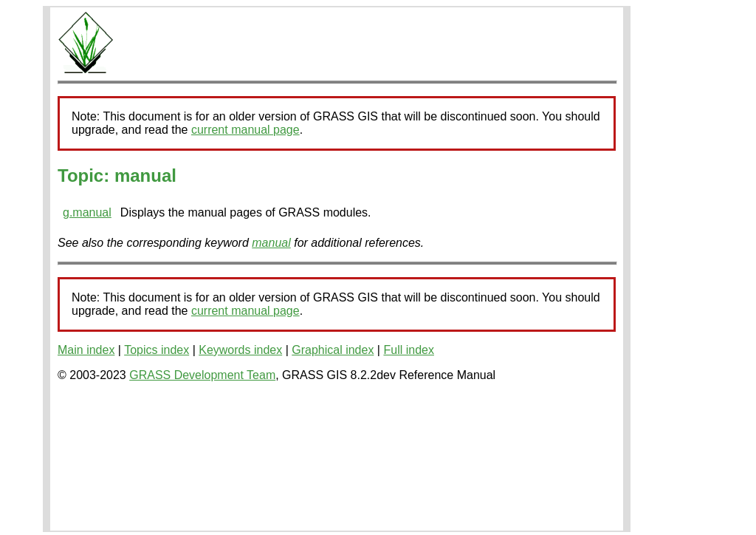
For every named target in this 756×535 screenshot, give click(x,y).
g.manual (87, 212)
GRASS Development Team (202, 375)
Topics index (157, 350)
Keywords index (240, 350)
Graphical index (333, 350)
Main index (86, 350)
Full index (408, 350)
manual (271, 243)
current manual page (245, 130)
